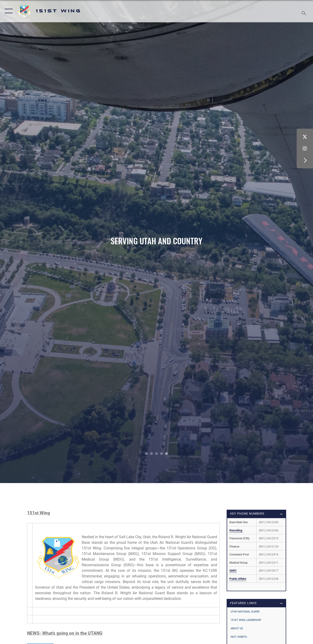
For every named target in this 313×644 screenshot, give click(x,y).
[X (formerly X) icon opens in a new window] (305, 137)
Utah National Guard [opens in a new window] (245, 612)
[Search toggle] (305, 11)
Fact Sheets (239, 637)
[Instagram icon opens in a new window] (305, 149)
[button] (8, 11)
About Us (237, 628)
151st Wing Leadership (246, 620)
